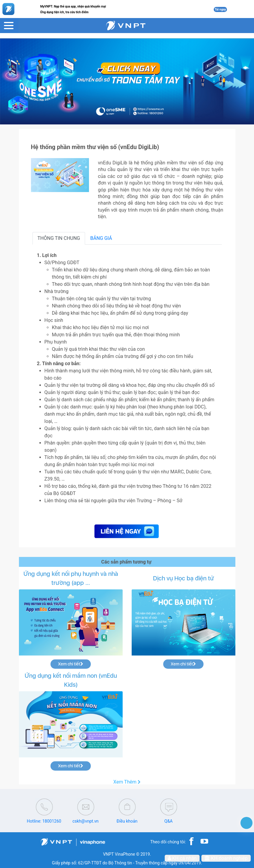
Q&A (168, 821)
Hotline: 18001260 (44, 821)
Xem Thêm (127, 782)
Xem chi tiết (71, 664)
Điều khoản (127, 821)
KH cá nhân (182, 858)
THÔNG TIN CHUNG (59, 238)
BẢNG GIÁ (101, 238)
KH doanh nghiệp (226, 858)
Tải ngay (220, 9)
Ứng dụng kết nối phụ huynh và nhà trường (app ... (71, 578)
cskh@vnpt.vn (86, 821)
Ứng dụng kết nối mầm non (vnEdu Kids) (71, 680)
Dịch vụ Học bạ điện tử (184, 578)
